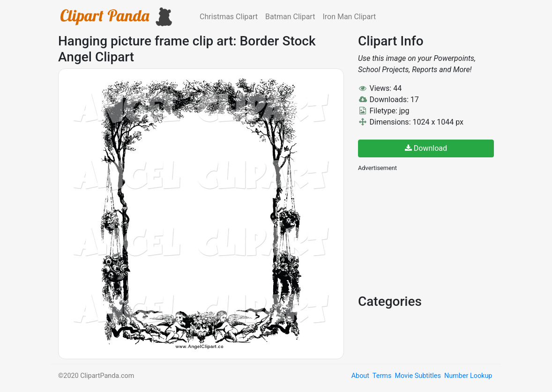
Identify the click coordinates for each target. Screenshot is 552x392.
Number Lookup (468, 376)
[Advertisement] (428, 232)
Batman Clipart (290, 17)
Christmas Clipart (229, 17)
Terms (382, 376)
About (360, 376)
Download (426, 148)
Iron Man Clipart (349, 17)
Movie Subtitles (418, 376)
